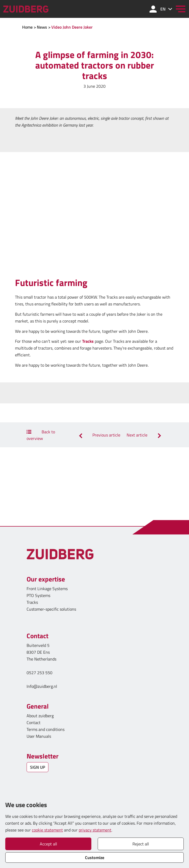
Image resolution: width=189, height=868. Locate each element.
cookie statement (47, 830)
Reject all (141, 844)
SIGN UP (38, 767)
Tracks (88, 341)
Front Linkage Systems (47, 589)
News (42, 27)
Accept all (48, 844)
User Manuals (39, 736)
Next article (145, 435)
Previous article (99, 435)
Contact (34, 723)
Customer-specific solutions (51, 609)
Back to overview (41, 435)
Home (27, 27)
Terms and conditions (46, 729)
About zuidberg (40, 716)
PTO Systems (38, 595)
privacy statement (95, 830)
